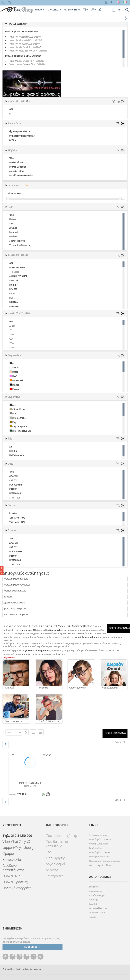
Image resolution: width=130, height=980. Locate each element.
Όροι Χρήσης (56, 858)
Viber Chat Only (16, 842)
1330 (11, 334)
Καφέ (14, 422)
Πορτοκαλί (16, 380)
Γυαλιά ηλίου (96, 848)
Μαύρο (14, 385)
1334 (11, 343)
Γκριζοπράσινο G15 (20, 431)
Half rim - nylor (17, 455)
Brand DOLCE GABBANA (18, 255)
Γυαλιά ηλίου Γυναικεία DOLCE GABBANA (25, 40)
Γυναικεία (14, 232)
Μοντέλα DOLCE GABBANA (19, 313)
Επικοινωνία (12, 859)
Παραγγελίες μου (98, 908)
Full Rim (13, 451)
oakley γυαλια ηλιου (15, 591)
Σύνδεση (94, 887)
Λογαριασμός (96, 891)
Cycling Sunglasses (99, 844)
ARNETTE (14, 280)
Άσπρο (14, 367)
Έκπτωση (11, 505)
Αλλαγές (52, 870)
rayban (8, 597)
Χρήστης (93, 900)
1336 (11, 347)
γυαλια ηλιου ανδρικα (16, 579)
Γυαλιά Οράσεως (18, 167)
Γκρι (13, 414)
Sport (12, 223)
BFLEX (12, 293)
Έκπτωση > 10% (17, 518)
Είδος (10, 207)
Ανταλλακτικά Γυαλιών (21, 175)
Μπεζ (14, 372)
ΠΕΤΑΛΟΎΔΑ (15, 493)
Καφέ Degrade (18, 426)
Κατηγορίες (12, 150)
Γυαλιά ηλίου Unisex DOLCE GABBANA (24, 44)
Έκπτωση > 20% (17, 522)
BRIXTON (14, 302)
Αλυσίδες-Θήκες (17, 171)
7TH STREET (15, 272)
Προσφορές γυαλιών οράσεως (105, 861)
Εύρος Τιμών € (15, 193)
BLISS (12, 298)
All (11, 447)
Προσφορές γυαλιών (100, 857)
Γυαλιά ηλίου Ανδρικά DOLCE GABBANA (25, 37)
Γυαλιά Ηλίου (16, 162)
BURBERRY (14, 306)
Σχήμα (10, 464)
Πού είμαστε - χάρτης (62, 836)
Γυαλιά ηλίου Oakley (100, 852)
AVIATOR (13, 476)
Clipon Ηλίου (17, 409)
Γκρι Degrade (17, 418)
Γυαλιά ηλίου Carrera (100, 839)
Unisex (13, 219)
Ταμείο (93, 917)
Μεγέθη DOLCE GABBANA (19, 101)
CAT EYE (13, 480)
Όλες (13, 513)
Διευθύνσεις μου (98, 895)
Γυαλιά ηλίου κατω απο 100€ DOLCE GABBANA (28, 50)
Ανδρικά (13, 228)
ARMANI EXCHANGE (18, 276)
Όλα (13, 140)
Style (10, 439)
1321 (11, 330)
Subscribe (32, 947)
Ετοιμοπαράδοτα (20, 131)
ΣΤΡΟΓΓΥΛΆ (15, 498)
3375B (12, 326)
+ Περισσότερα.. (9, 658)
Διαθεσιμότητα (14, 123)
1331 (11, 339)
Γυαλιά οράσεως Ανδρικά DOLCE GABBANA (26, 61)
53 (10, 114)
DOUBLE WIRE (16, 485)
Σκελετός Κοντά (17, 241)
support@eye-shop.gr (19, 848)
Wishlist (93, 904)
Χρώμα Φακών (14, 397)
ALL (12, 363)
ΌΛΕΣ (12, 538)
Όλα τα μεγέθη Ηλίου (100, 865)
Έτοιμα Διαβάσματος (20, 245)
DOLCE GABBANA (18, 24)
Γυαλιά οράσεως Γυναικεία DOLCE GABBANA (27, 64)
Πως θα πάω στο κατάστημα (58, 844)
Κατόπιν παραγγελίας (22, 136)
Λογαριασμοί (55, 864)
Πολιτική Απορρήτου (18, 888)
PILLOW (13, 489)
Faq (49, 852)
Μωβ (13, 376)
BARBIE (13, 285)
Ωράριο (8, 854)
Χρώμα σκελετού (15, 355)
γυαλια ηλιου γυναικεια (17, 585)
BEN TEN (13, 289)
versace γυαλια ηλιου (16, 614)
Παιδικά (13, 236)
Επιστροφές (54, 876)
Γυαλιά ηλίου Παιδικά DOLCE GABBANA (25, 47)
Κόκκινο (15, 389)
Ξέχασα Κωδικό (97, 913)
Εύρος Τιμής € (18, 185)
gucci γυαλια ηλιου (15, 603)
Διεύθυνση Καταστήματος (13, 868)
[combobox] (14, 732)
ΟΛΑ (11, 109)
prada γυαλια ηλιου (15, 609)
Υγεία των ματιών (98, 835)
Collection (12, 530)
